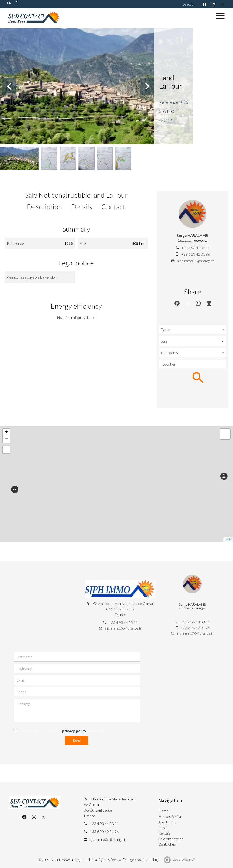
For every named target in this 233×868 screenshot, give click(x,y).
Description (44, 206)
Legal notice (84, 860)
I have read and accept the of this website (65, 731)
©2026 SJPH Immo (54, 860)
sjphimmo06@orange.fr (196, 261)
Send (77, 740)
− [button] (6, 439)
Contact (113, 206)
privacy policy (74, 731)
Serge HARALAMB (193, 235)
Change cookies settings (141, 860)
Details (82, 206)
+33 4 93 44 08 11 (196, 248)
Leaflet (228, 539)
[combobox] (193, 330)
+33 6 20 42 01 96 (196, 254)
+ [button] (6, 432)
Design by (184, 860)
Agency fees (108, 860)
